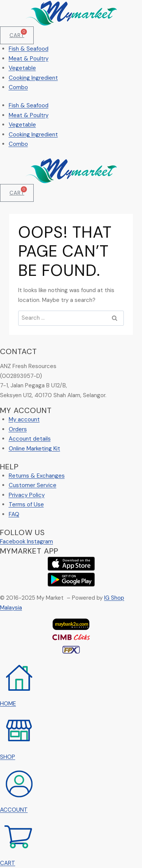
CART (8, 863)
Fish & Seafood (29, 49)
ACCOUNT (14, 810)
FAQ (14, 514)
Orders (18, 429)
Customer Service (33, 485)
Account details (30, 439)
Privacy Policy (27, 495)
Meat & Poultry (29, 59)
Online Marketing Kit (34, 449)
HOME (8, 704)
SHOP (8, 757)
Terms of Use (26, 504)
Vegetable (22, 68)
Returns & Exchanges (37, 476)
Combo (18, 87)
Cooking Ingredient (33, 78)
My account (24, 419)
